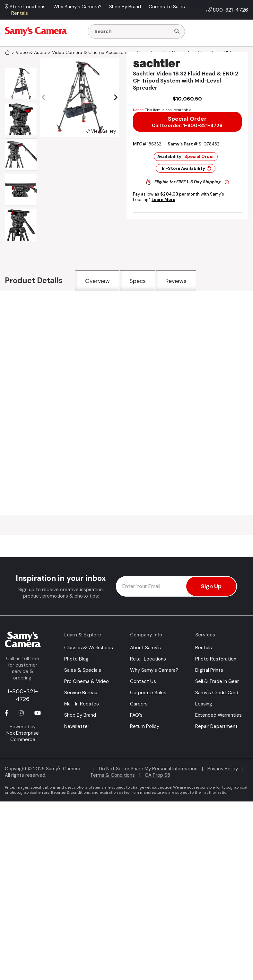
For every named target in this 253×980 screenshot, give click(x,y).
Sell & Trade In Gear (217, 681)
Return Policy (145, 726)
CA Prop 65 (157, 775)
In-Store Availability (186, 168)
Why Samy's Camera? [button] (77, 7)
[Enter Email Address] (176, 586)
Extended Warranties (218, 715)
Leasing (204, 704)
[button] (115, 98)
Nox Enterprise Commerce (23, 736)
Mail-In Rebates (82, 704)
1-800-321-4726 (23, 695)
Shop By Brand (80, 715)
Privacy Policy (223, 769)
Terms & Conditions (113, 775)
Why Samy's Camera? (154, 670)
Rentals (204, 648)
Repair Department (216, 726)
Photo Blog (76, 659)
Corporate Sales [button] (167, 7)
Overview (97, 281)
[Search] (177, 31)
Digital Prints (209, 670)
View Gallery (101, 131)
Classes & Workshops (89, 648)
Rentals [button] (20, 13)
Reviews (176, 281)
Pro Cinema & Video (87, 681)
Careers (139, 704)
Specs (138, 281)
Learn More (163, 200)
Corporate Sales (148, 693)
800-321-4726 (231, 10)
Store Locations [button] (25, 7)
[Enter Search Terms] (132, 31)
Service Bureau (81, 693)
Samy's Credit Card (217, 693)
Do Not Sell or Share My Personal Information (148, 769)
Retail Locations (148, 659)
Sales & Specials (83, 670)
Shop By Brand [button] (125, 7)
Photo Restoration (216, 659)
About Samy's (145, 648)
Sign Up (211, 586)
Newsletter (77, 726)
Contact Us (143, 681)
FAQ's (136, 715)
